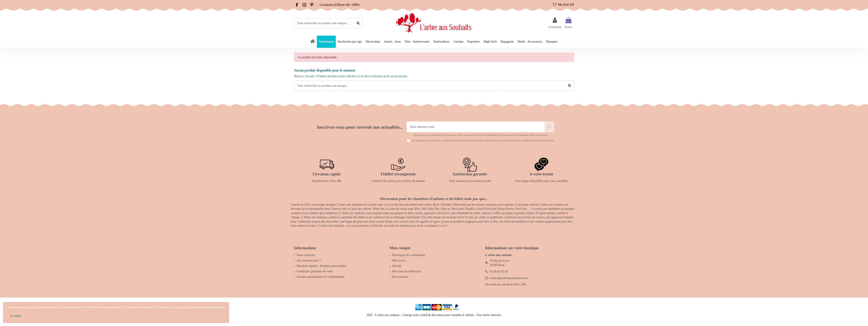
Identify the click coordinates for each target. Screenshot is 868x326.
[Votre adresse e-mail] (476, 127)
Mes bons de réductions (407, 271)
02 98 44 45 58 (499, 272)
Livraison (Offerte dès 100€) (339, 5)
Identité (397, 266)
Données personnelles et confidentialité (321, 277)
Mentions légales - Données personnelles (321, 266)
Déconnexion (400, 277)
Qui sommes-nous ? (309, 260)
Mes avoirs (399, 260)
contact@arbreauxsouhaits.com (509, 278)
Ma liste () (563, 4)
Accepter (16, 316)
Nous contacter (306, 255)
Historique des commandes (409, 255)
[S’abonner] (549, 127)
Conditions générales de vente (315, 271)
